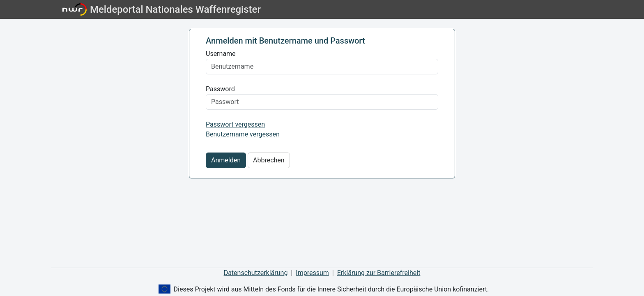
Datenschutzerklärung (256, 273)
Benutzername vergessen (243, 134)
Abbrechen (269, 160)
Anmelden (226, 160)
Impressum (312, 273)
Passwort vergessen (235, 124)
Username (221, 54)
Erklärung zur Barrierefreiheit (379, 273)
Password (220, 89)
